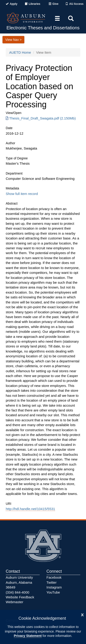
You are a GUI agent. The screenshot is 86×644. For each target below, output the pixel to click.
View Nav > (13, 40)
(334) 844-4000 (18, 592)
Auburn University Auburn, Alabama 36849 (19, 582)
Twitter (52, 582)
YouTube (53, 592)
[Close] (82, 614)
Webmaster (14, 602)
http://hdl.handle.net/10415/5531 (30, 509)
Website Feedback (20, 597)
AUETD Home (20, 52)
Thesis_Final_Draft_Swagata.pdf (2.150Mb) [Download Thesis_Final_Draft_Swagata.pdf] (41, 118)
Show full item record (22, 194)
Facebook (54, 577)
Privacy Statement (28, 636)
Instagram (54, 587)
